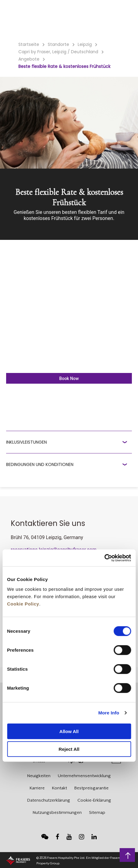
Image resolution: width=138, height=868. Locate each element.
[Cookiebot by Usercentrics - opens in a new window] (104, 558)
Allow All (69, 731)
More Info (109, 713)
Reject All (69, 749)
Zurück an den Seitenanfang (128, 855)
